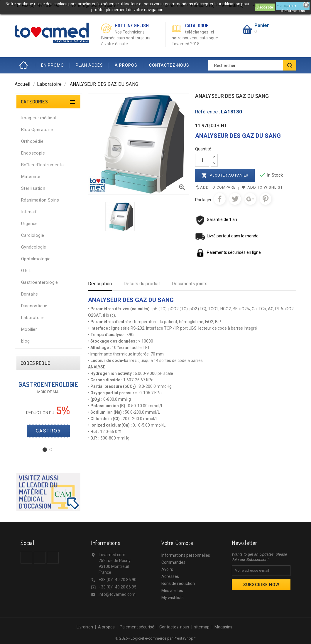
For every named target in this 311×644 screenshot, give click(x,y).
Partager (220, 199)
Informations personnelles (186, 555)
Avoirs (167, 569)
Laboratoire (33, 318)
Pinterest (266, 199)
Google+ (250, 199)
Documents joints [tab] (190, 284)
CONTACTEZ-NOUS (169, 65)
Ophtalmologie (36, 259)
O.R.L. (27, 271)
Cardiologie (33, 235)
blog (26, 341)
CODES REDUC (35, 363)
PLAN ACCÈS (89, 65)
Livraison (85, 627)
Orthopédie (32, 141)
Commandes (173, 562)
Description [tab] (100, 284)
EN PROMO (53, 65)
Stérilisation (33, 188)
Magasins (223, 627)
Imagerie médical (38, 118)
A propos (106, 627)
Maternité (31, 177)
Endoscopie (33, 153)
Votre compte (177, 543)
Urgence (29, 224)
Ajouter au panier (225, 175)
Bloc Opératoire (37, 130)
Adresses (170, 576)
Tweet (235, 199)
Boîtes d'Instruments (42, 165)
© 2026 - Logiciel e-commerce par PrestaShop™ (155, 638)
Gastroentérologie (40, 282)
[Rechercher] (252, 65)
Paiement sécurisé (137, 627)
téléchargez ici (200, 32)
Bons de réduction (178, 583)
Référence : (208, 112)
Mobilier (29, 329)
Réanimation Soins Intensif (40, 206)
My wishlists (173, 598)
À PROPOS (126, 65)
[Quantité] (202, 160)
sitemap (202, 627)
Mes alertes (172, 591)
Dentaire (29, 294)
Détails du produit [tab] (142, 284)
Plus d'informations (293, 7)
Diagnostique (34, 306)
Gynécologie (34, 247)
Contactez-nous (174, 627)
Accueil (25, 65)
